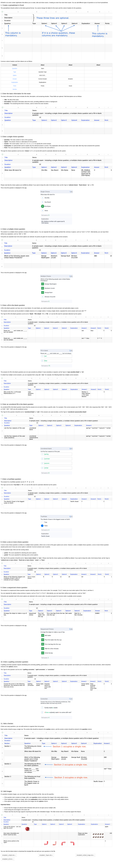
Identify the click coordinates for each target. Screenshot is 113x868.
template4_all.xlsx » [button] (8, 859)
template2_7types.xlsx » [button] (46, 855)
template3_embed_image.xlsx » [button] (85, 855)
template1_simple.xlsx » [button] (9, 855)
